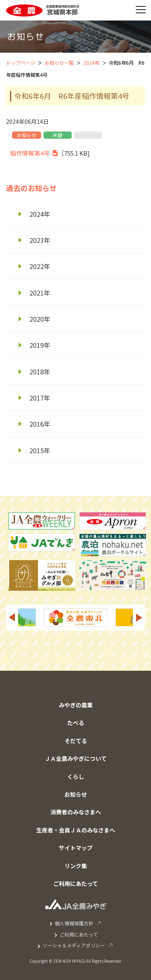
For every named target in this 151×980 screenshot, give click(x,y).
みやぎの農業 (76, 705)
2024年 (91, 63)
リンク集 (76, 866)
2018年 (40, 372)
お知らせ (76, 794)
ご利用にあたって (75, 883)
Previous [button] (12, 617)
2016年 (40, 424)
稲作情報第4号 (30, 153)
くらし (76, 777)
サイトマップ (76, 848)
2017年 (40, 398)
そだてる (76, 741)
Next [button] (139, 617)
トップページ (21, 63)
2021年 (40, 293)
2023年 (40, 240)
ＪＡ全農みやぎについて (76, 758)
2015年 (40, 450)
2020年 (40, 319)
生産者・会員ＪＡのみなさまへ (76, 830)
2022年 (40, 266)
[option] (76, 617)
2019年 (40, 345)
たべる (76, 723)
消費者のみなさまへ (76, 812)
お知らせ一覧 (59, 63)
